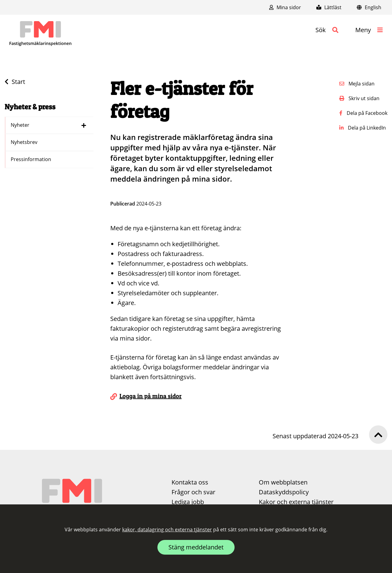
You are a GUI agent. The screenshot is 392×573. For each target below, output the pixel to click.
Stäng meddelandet (196, 547)
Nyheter (21, 125)
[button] (327, 30)
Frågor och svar (193, 492)
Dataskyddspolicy (284, 492)
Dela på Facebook (363, 113)
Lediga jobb (188, 502)
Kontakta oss (190, 482)
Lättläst (329, 7)
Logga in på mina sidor (151, 396)
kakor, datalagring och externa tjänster (167, 530)
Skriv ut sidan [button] (359, 98)
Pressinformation (32, 159)
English (369, 7)
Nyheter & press (30, 107)
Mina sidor (285, 7)
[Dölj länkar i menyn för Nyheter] (84, 125)
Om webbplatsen (283, 482)
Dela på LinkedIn (363, 128)
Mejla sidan (357, 84)
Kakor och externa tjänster (296, 502)
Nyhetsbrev (25, 142)
